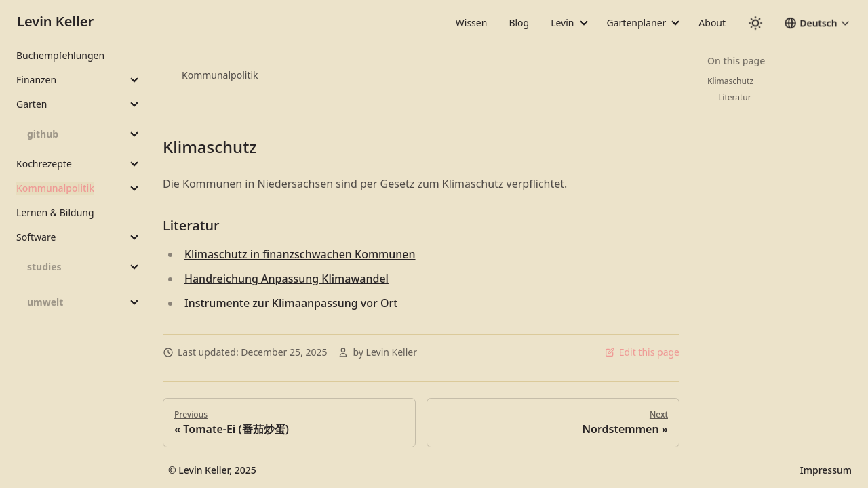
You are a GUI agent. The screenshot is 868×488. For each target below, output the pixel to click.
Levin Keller (55, 21)
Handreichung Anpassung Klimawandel (287, 279)
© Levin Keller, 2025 (212, 470)
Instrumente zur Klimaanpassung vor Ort (291, 303)
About (712, 23)
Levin (562, 23)
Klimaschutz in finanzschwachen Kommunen (300, 254)
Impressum (826, 470)
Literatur (191, 225)
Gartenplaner (637, 23)
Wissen (472, 23)
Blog (519, 23)
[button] (817, 23)
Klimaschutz (210, 147)
